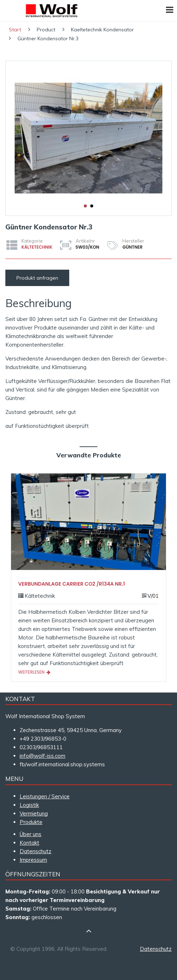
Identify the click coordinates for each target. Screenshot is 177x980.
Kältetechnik (37, 247)
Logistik (29, 805)
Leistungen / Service (45, 796)
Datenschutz (36, 851)
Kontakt (29, 843)
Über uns (31, 834)
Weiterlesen (34, 672)
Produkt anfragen (37, 278)
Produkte (31, 822)
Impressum (33, 860)
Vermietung (34, 813)
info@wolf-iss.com (42, 756)
